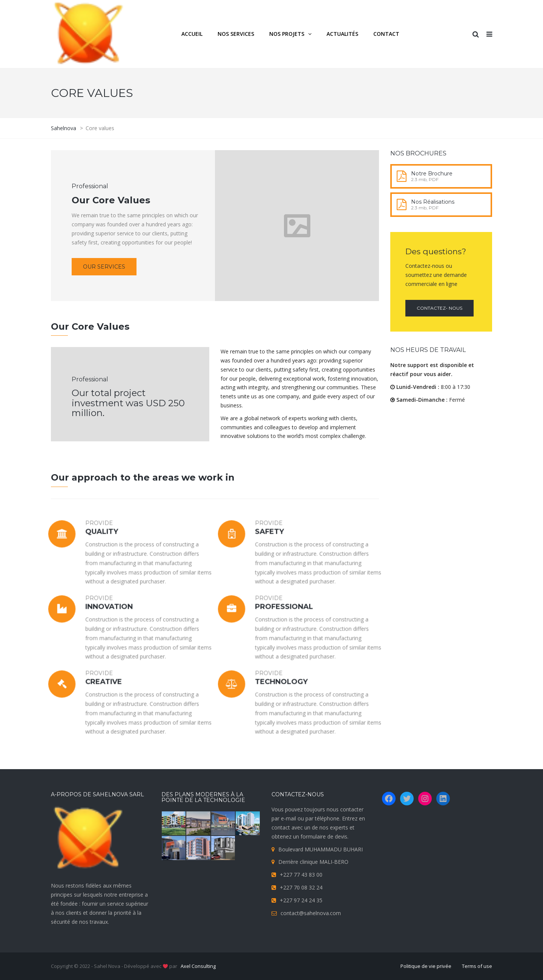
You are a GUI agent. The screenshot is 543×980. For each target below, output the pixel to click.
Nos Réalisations (433, 202)
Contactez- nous (439, 308)
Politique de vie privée (426, 966)
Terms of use (477, 966)
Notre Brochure (432, 174)
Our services (104, 267)
